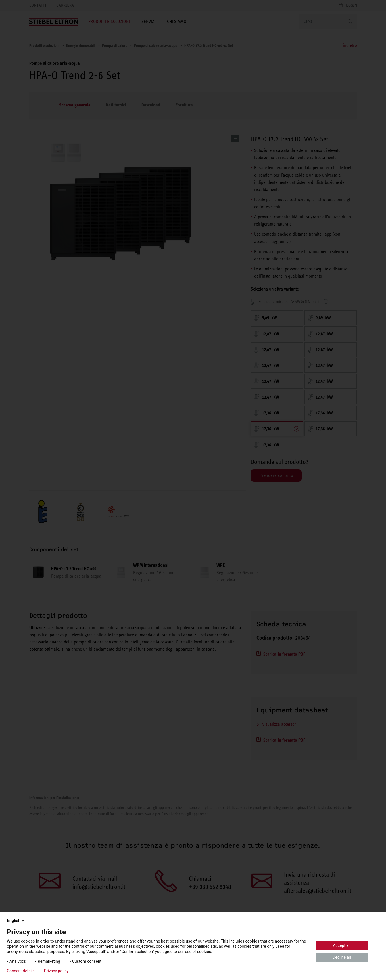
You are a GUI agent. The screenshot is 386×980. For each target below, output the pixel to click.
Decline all (342, 957)
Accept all (342, 945)
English (16, 920)
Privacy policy (56, 971)
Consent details (21, 971)
